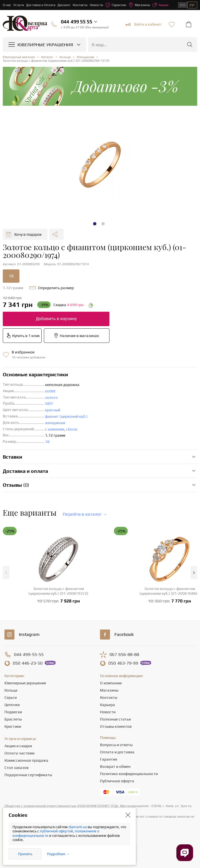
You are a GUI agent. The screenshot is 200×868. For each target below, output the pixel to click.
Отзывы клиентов (116, 726)
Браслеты (13, 719)
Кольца (11, 690)
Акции (160, 5)
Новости (96, 5)
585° (49, 404)
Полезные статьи (115, 719)
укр (183, 5)
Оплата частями (19, 753)
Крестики (13, 726)
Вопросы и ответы (116, 745)
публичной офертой (56, 831)
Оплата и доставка (117, 752)
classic (72, 429)
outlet (50, 391)
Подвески (13, 712)
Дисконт (64, 5)
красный (53, 410)
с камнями (55, 429)
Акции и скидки (18, 746)
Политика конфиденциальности (129, 774)
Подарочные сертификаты (28, 775)
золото (51, 397)
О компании (111, 683)
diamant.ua (78, 827)
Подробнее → (58, 854)
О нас (7, 5)
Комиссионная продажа (26, 760)
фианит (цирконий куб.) (66, 416)
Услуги (19, 5)
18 (11, 276)
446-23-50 (28, 663)
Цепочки (12, 705)
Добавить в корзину (56, 319)
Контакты (80, 5)
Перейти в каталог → (85, 514)
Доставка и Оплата (41, 5)
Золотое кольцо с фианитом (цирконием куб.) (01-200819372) (58, 591)
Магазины (139, 5)
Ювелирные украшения (25, 683)
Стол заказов (17, 768)
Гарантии (116, 5)
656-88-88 (124, 655)
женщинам (55, 423)
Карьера (107, 705)
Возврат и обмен (115, 766)
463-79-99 (123, 663)
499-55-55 (29, 655)
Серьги (11, 697)
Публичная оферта (117, 781)
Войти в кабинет (144, 24)
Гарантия (109, 759)
